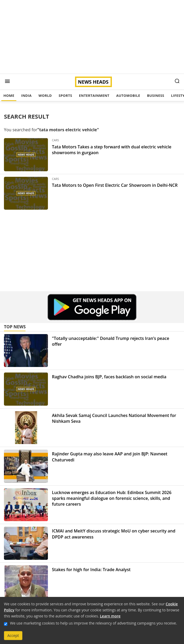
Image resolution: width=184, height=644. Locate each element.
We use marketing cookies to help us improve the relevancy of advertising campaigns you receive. (93, 623)
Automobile (128, 95)
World (45, 95)
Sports (65, 95)
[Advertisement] (92, 37)
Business (155, 95)
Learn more (110, 616)
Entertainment (94, 95)
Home (9, 95)
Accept (13, 635)
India (26, 95)
